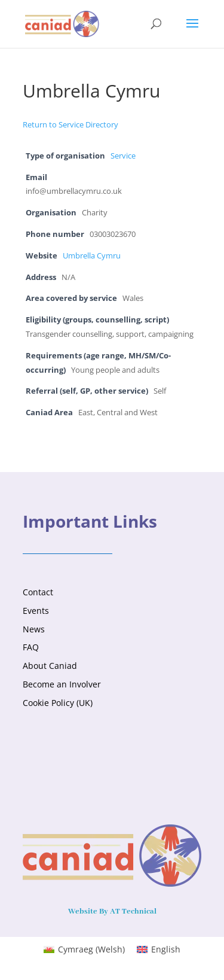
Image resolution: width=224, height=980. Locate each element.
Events (36, 611)
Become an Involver (62, 684)
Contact (38, 592)
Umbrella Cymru (92, 256)
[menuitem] (84, 949)
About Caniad (50, 666)
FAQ (31, 647)
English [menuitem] (166, 949)
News (34, 629)
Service (123, 156)
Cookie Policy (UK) (58, 703)
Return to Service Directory (70, 124)
